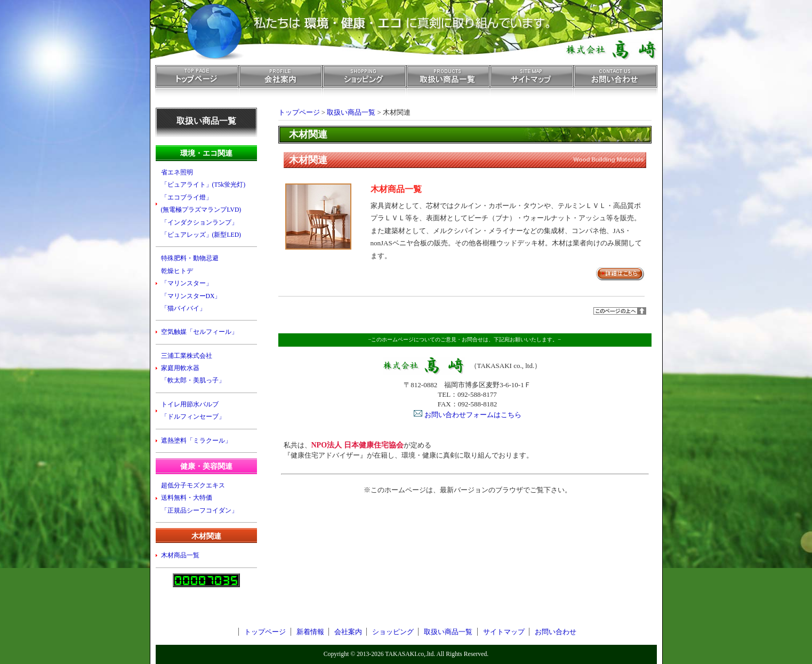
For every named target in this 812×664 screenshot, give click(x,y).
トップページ (197, 84)
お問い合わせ (616, 84)
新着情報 (310, 632)
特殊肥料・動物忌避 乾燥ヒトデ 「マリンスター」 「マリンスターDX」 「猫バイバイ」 (191, 283)
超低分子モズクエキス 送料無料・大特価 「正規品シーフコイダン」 (199, 498)
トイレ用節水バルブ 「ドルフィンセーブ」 (193, 411)
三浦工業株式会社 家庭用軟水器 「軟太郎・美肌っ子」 (193, 369)
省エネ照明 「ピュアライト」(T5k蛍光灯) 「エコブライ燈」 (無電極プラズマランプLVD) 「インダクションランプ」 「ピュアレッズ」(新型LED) (203, 204)
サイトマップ (532, 84)
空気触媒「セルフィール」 (199, 332)
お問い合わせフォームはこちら (473, 415)
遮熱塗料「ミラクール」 (196, 441)
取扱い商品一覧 (448, 84)
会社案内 (281, 84)
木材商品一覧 (396, 189)
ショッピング (364, 84)
